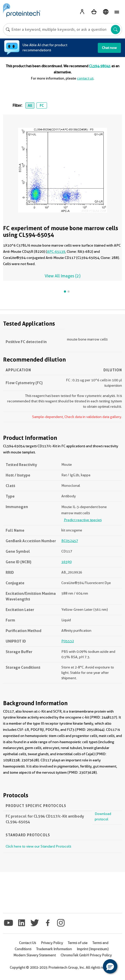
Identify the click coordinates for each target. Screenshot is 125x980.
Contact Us (27, 943)
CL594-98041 (100, 66)
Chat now (109, 48)
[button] (110, 966)
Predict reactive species (83, 520)
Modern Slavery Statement (35, 955)
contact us (85, 78)
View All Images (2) (62, 276)
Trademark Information (54, 949)
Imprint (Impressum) (93, 949)
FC (42, 105)
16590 (66, 562)
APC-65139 (56, 251)
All (30, 105)
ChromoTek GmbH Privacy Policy (86, 955)
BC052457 (70, 541)
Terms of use (78, 943)
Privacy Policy (52, 943)
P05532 (68, 641)
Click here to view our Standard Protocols (38, 846)
